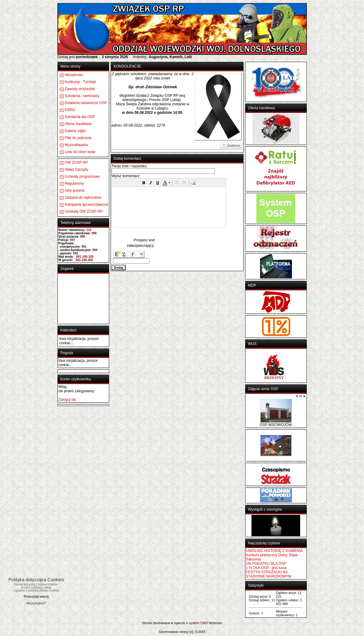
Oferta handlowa (78, 124)
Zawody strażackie (80, 89)
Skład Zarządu (76, 169)
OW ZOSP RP (76, 162)
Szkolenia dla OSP (80, 117)
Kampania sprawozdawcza (87, 204)
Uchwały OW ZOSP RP (84, 211)
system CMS (198, 623)
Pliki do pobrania (78, 138)
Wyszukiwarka (76, 145)
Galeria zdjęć (75, 131)
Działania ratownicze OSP (86, 103)
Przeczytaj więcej (36, 597)
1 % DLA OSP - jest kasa (266, 568)
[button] (144, 183)
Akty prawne (75, 190)
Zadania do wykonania (83, 197)
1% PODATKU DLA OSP (266, 564)
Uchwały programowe (82, 176)
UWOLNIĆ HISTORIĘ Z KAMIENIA (275, 551)
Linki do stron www (80, 152)
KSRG (70, 110)
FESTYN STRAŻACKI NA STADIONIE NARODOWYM (269, 574)
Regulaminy (74, 183)
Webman (215, 623)
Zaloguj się (67, 400)
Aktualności (74, 75)
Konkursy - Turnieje (80, 82)
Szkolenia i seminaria (82, 96)
